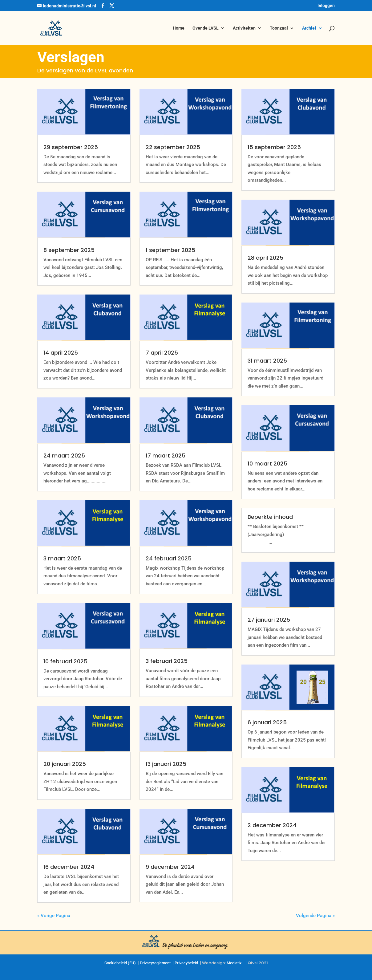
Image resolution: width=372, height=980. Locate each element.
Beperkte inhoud (270, 517)
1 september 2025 (170, 250)
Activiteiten (244, 28)
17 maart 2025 (166, 455)
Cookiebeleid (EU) (120, 963)
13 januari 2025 (166, 764)
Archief (309, 28)
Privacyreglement (155, 963)
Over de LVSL (206, 28)
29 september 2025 (71, 147)
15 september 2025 (274, 147)
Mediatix (234, 963)
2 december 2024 (272, 825)
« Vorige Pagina (54, 916)
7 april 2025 (162, 353)
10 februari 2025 (65, 661)
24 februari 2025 (169, 558)
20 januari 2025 (65, 764)
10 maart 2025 (267, 464)
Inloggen (326, 6)
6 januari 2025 (267, 722)
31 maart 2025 (267, 361)
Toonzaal (279, 28)
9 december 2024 (170, 867)
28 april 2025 (265, 258)
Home (179, 28)
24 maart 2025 (64, 455)
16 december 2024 (69, 867)
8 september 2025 (69, 250)
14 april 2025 (61, 353)
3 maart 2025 (62, 558)
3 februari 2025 (167, 661)
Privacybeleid (186, 963)
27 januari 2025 (269, 620)
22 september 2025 (173, 147)
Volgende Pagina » (315, 916)
